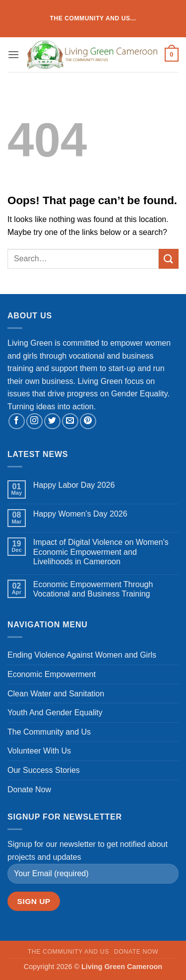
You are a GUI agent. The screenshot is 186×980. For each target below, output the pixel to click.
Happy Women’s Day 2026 (80, 514)
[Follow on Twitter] (52, 421)
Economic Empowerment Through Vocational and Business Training (93, 589)
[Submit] (169, 259)
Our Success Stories (44, 770)
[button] (13, 54)
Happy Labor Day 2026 (74, 485)
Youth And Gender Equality (55, 713)
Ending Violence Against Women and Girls (82, 655)
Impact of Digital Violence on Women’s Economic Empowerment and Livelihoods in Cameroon (101, 552)
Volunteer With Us (39, 751)
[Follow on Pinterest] (88, 421)
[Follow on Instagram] (34, 421)
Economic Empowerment (52, 674)
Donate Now (29, 790)
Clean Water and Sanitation (56, 694)
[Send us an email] (70, 421)
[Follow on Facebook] (17, 421)
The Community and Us (49, 732)
